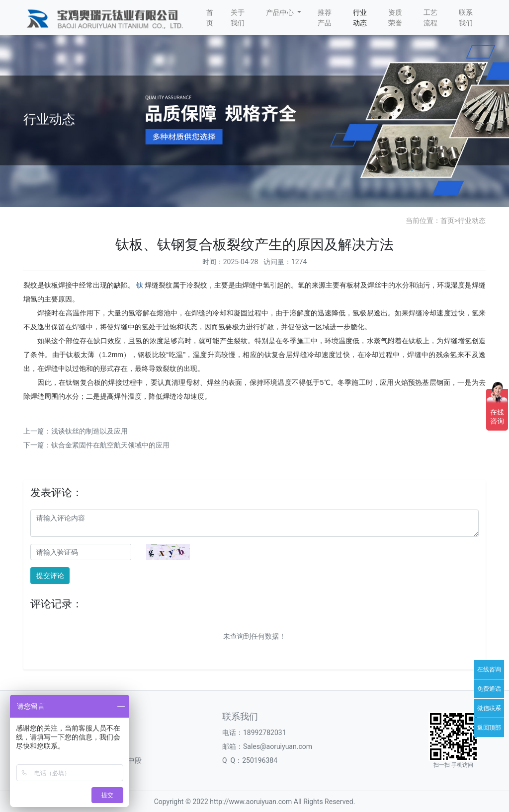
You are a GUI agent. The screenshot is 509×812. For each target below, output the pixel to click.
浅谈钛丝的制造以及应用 (89, 431)
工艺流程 (430, 18)
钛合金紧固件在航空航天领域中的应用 (110, 445)
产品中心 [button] (281, 12)
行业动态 (360, 18)
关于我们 (238, 18)
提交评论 (50, 576)
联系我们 (466, 18)
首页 (210, 18)
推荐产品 (325, 18)
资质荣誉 (395, 18)
